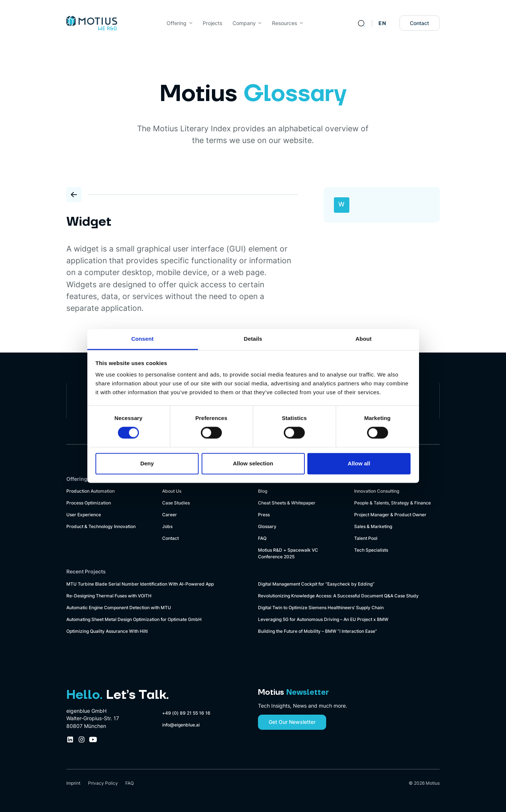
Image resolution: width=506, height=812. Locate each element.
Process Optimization (89, 503)
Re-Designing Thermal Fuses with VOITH (109, 596)
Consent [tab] (142, 339)
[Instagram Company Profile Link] (82, 740)
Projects (212, 23)
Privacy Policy (103, 783)
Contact (419, 23)
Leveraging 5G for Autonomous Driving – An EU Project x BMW (323, 619)
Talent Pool (366, 538)
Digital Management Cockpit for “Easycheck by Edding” (316, 584)
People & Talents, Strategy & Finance (392, 503)
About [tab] (364, 339)
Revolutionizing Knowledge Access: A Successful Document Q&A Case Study (338, 596)
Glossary (267, 526)
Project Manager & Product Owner (390, 515)
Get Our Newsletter (292, 722)
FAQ (262, 538)
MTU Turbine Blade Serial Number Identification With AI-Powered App (140, 584)
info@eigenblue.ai (181, 725)
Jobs (167, 526)
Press (264, 515)
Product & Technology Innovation (101, 526)
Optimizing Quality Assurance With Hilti (107, 631)
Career (170, 515)
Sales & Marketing (373, 526)
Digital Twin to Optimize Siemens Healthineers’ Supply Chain (321, 608)
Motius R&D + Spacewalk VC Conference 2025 (288, 553)
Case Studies (176, 503)
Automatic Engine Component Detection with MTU (119, 608)
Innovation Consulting (377, 491)
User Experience (84, 515)
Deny (147, 463)
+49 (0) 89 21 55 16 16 (186, 713)
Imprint (73, 783)
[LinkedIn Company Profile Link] (70, 740)
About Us (172, 491)
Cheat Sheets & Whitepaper (287, 503)
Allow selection (253, 463)
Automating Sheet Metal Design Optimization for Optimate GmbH (134, 619)
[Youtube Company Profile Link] (93, 740)
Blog (263, 491)
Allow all (359, 463)
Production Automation (90, 491)
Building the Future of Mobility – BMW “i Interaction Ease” (317, 631)
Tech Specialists (371, 550)
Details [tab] (253, 339)
